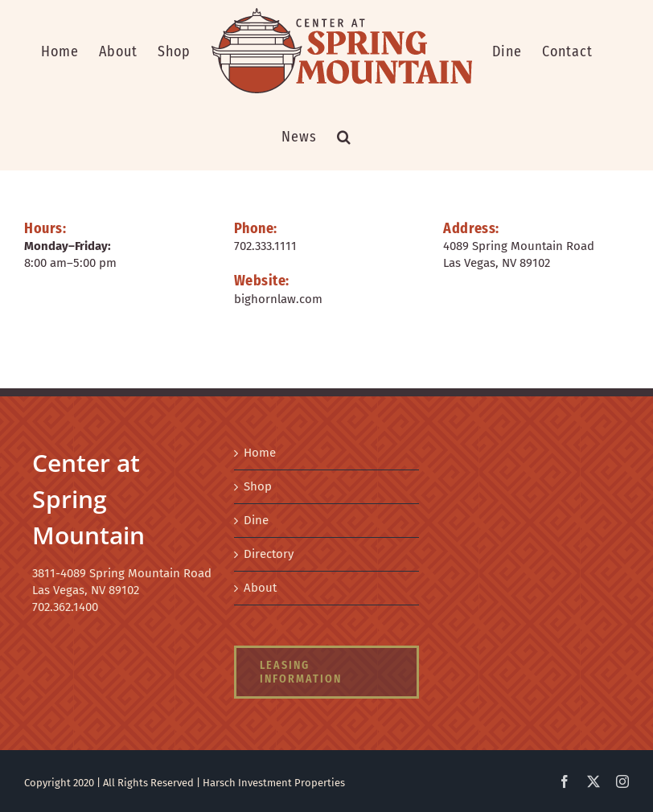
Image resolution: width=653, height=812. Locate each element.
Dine (256, 520)
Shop (258, 486)
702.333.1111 (265, 246)
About (260, 588)
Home (260, 453)
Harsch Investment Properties (274, 783)
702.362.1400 (65, 607)
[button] (344, 137)
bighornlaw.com (278, 299)
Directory (269, 554)
